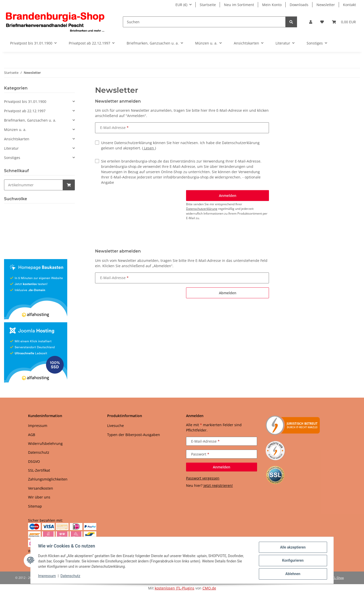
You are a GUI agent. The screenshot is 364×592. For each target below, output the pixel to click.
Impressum (48, 576)
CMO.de (209, 588)
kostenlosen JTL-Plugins (175, 588)
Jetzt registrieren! (218, 485)
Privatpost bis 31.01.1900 (25, 101)
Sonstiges (12, 158)
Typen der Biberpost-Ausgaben (134, 435)
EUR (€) (181, 5)
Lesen (149, 148)
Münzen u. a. (15, 130)
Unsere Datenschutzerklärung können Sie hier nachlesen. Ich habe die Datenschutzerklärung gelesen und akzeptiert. (180, 145)
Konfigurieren (292, 561)
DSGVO (34, 461)
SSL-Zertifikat (39, 470)
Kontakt (349, 5)
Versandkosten (41, 488)
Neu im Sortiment (239, 5)
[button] (311, 22)
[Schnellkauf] (33, 185)
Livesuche (116, 426)
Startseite (208, 5)
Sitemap (35, 506)
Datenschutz (71, 576)
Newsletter (326, 5)
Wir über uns (39, 497)
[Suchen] (204, 22)
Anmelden (222, 467)
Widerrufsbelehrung (45, 443)
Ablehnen (292, 574)
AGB (32, 435)
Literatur (11, 148)
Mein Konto (272, 5)
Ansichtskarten (17, 139)
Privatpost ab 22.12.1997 (25, 111)
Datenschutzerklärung (202, 209)
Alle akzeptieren (292, 548)
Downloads (299, 5)
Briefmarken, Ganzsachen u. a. (30, 120)
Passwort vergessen (203, 478)
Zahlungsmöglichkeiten (48, 479)
